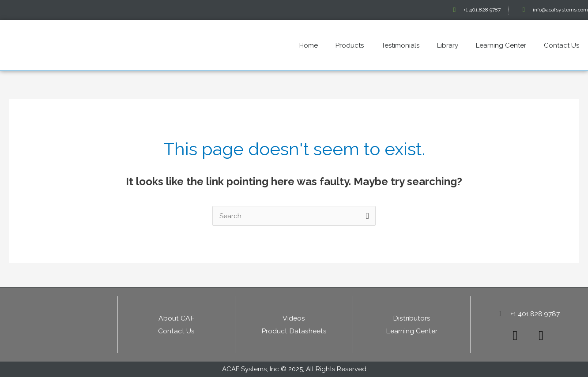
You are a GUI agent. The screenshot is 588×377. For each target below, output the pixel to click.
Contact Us (562, 45)
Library (448, 45)
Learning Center (501, 45)
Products (350, 45)
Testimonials (400, 45)
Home (309, 45)
